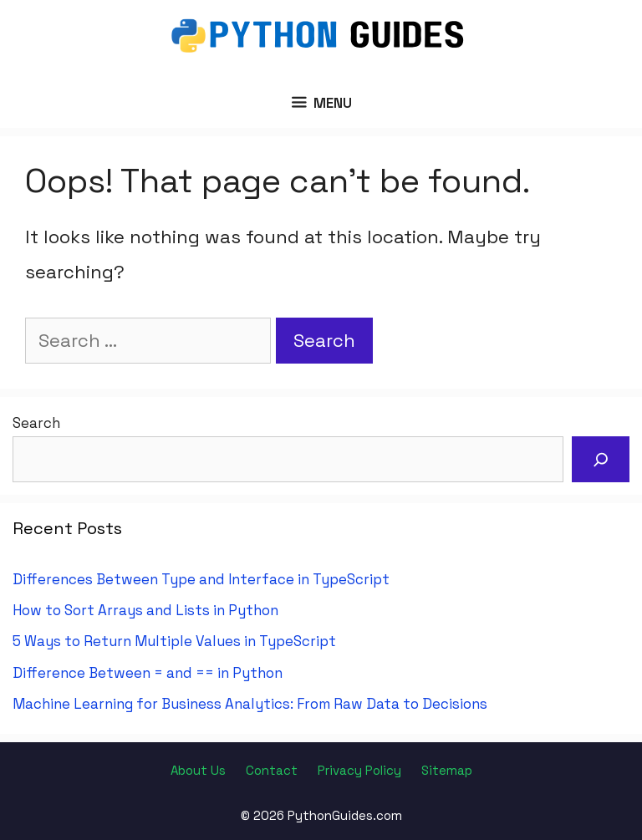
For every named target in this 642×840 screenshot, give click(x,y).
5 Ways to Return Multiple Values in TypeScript (174, 641)
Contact (272, 770)
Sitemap (447, 770)
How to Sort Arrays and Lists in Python (145, 610)
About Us (198, 770)
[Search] (601, 459)
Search (36, 423)
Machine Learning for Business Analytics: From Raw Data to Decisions (250, 704)
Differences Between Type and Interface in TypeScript (201, 579)
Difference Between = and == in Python (148, 673)
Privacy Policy (359, 770)
